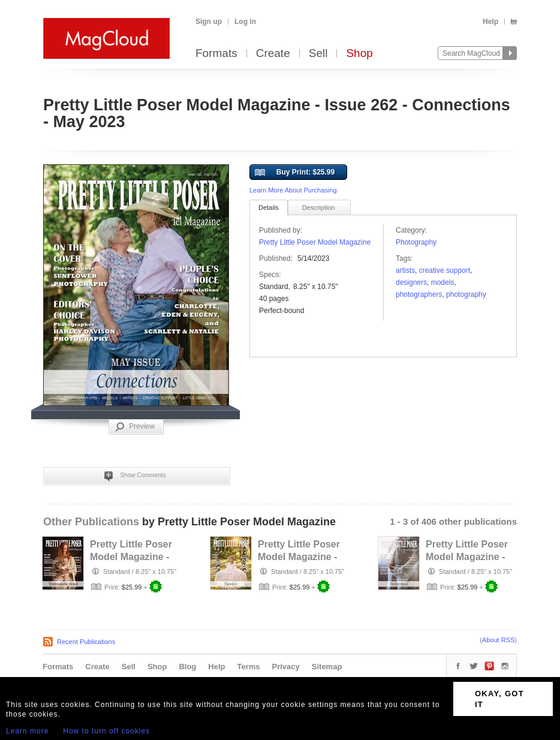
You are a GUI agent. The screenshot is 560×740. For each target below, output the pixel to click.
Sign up (209, 22)
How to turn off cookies (106, 731)
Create (273, 54)
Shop (359, 54)
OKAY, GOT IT (499, 699)
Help (490, 22)
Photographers (419, 294)
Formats (216, 54)
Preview (135, 427)
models (443, 282)
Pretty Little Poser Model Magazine (315, 242)
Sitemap (327, 667)
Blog (187, 667)
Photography (416, 242)
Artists (405, 270)
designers (411, 282)
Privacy (286, 667)
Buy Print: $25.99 (295, 173)
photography (466, 294)
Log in (245, 22)
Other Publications (91, 522)
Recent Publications (86, 642)
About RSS (498, 640)
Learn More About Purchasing (293, 190)
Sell (318, 54)
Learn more (27, 731)
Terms (248, 667)
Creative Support (445, 270)
